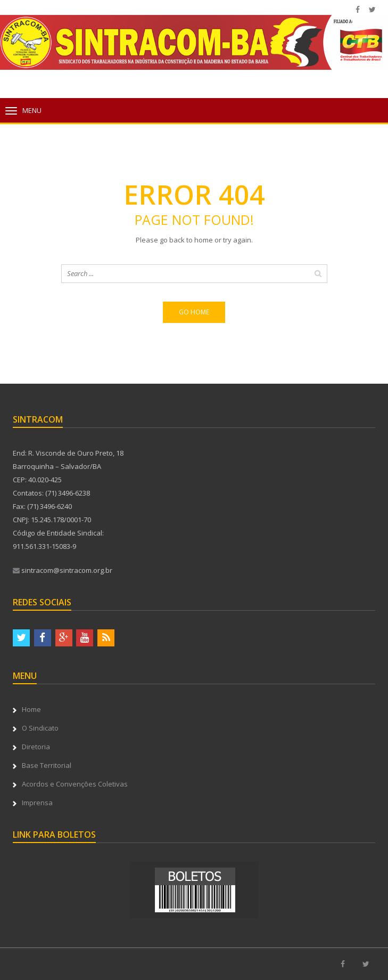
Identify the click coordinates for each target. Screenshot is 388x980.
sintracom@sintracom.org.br (63, 570)
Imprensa (37, 803)
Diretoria (36, 747)
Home (31, 709)
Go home (194, 312)
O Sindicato (40, 728)
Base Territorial (47, 765)
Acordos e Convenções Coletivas (75, 784)
